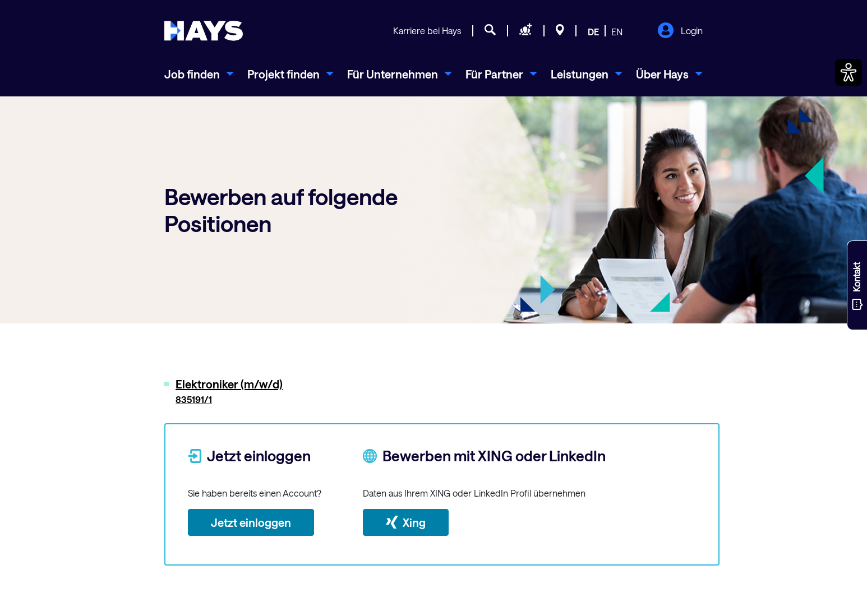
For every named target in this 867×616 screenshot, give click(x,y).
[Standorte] (560, 31)
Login (680, 31)
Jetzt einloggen (251, 522)
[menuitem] (199, 74)
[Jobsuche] (490, 31)
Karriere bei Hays (427, 31)
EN (617, 32)
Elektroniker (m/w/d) (229, 384)
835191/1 (194, 399)
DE (593, 32)
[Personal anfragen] (526, 31)
